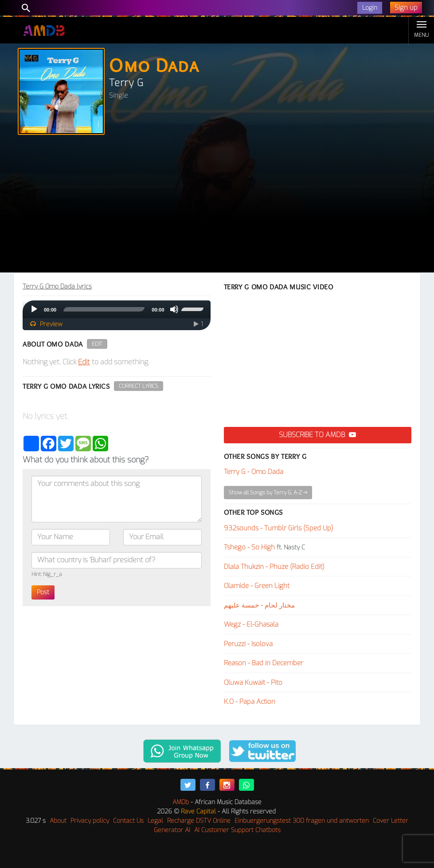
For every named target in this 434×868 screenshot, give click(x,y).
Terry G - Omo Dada (254, 472)
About (58, 821)
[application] (117, 309)
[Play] (34, 309)
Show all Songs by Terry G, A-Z (268, 493)
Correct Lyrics (139, 386)
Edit (97, 344)
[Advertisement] (217, 206)
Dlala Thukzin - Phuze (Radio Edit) (274, 567)
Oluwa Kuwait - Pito (253, 683)
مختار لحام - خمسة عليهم (259, 605)
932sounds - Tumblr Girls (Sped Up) (279, 528)
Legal (155, 821)
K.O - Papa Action (250, 702)
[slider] (104, 309)
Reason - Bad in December (264, 663)
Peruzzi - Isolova (248, 644)
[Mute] (174, 309)
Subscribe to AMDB (317, 435)
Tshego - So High (249, 547)
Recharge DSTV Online (199, 821)
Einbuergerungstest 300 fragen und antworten (302, 821)
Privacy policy (90, 821)
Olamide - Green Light (257, 586)
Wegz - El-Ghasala (251, 624)
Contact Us (128, 821)
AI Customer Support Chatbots (237, 830)
